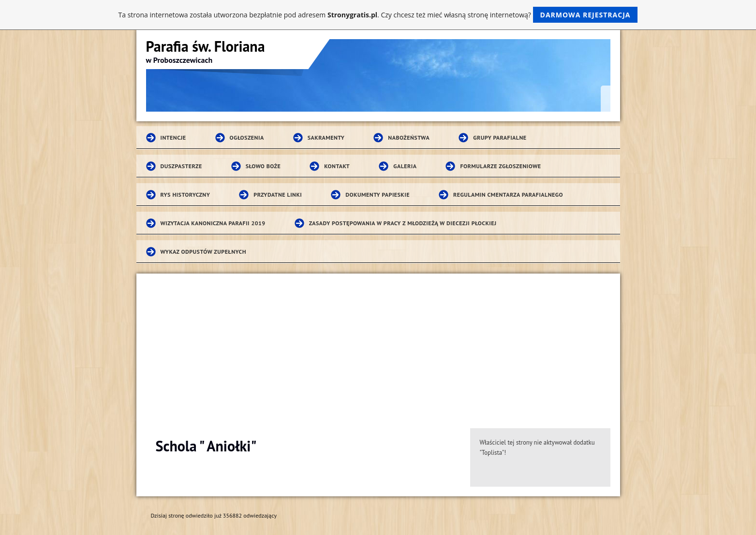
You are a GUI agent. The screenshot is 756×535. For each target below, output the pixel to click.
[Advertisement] (378, 346)
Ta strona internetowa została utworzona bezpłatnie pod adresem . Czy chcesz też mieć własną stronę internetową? (378, 15)
